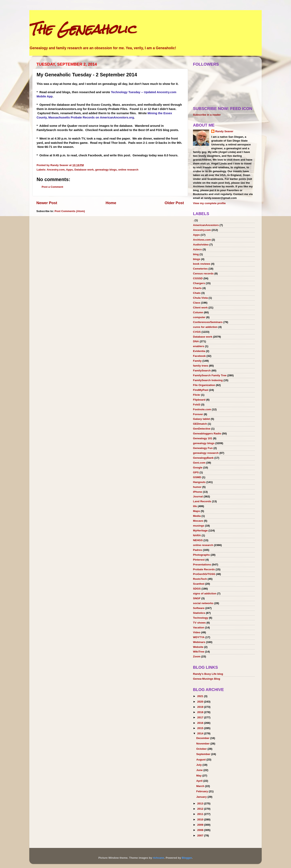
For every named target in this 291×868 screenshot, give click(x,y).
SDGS (197, 589)
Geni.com (199, 463)
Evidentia (199, 351)
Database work (84, 170)
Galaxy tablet (201, 419)
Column (198, 312)
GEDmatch (200, 424)
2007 (201, 835)
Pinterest (199, 560)
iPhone (198, 492)
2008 (201, 830)
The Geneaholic (82, 29)
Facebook (199, 356)
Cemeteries (200, 269)
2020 (201, 702)
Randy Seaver (224, 131)
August (201, 760)
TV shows (199, 623)
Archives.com (202, 240)
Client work (200, 308)
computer (199, 317)
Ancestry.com (56, 170)
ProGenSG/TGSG (204, 574)
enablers (199, 346)
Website (198, 647)
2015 (201, 728)
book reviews (202, 264)
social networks (203, 603)
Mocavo (198, 521)
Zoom (197, 656)
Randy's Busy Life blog (208, 674)
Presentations (202, 565)
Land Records (202, 501)
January (202, 797)
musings (199, 526)
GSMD (197, 477)
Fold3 (197, 405)
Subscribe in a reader (207, 115)
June (200, 770)
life (195, 506)
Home (111, 203)
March (201, 786)
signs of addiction (205, 593)
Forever (198, 414)
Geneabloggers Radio (207, 433)
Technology (201, 618)
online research (128, 170)
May (199, 776)
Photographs (201, 555)
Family (197, 361)
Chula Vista (200, 298)
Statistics (199, 613)
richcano (158, 858)
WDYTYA (199, 637)
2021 (201, 696)
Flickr (197, 395)
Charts (197, 288)
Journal (198, 496)
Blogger (187, 858)
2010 (201, 819)
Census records (203, 274)
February (202, 791)
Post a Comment (52, 187)
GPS (196, 472)
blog (196, 254)
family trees (201, 366)
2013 (201, 803)
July (199, 765)
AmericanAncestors (206, 225)
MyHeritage (200, 531)
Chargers (199, 283)
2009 (201, 825)
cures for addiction (205, 327)
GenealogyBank (203, 458)
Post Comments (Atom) (70, 211)
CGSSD (198, 278)
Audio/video (201, 245)
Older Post (174, 203)
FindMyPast (201, 390)
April (200, 781)
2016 (201, 723)
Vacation (199, 628)
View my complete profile (209, 203)
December (203, 738)
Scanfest (199, 584)
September (204, 754)
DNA (196, 341)
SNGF (197, 598)
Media (197, 516)
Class (197, 303)
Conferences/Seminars (208, 322)
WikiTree (199, 652)
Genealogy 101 (203, 438)
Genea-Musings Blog (207, 679)
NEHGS (198, 540)
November (203, 744)
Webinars (199, 642)
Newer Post (47, 203)
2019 (201, 707)
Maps (197, 511)
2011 (201, 814)
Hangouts (199, 482)
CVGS (197, 332)
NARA (197, 535)
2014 (201, 733)
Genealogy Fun (203, 448)
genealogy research (206, 453)
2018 (201, 712)
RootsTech (200, 579)
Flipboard (199, 400)
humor (197, 487)
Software (199, 608)
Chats (197, 293)
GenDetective (202, 429)
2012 (201, 809)
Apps (70, 170)
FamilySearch (202, 371)
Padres (198, 550)
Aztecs (197, 249)
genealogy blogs (106, 170)
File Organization (204, 385)
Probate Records (204, 569)
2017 (201, 717)
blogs (197, 259)
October (202, 749)
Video (197, 632)
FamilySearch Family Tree (210, 375)
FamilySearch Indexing (208, 380)
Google (198, 468)
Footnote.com (202, 409)
